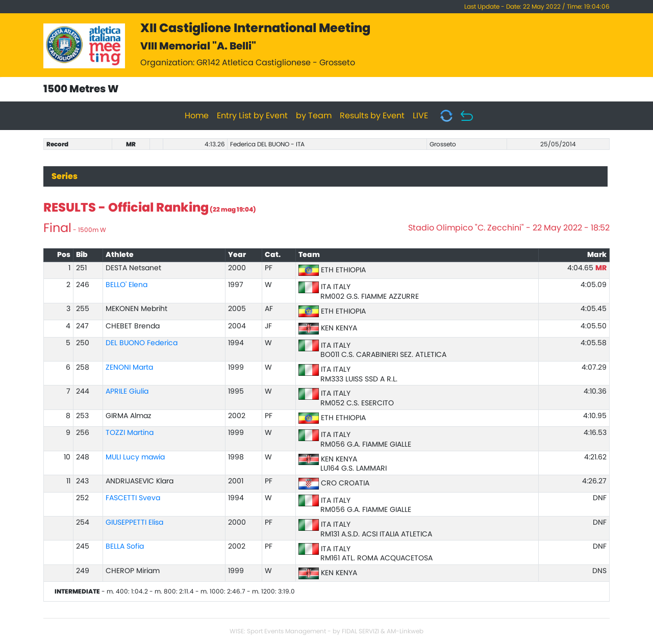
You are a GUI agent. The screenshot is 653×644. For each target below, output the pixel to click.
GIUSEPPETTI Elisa (134, 523)
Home (197, 116)
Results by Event (372, 116)
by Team (314, 116)
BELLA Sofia (125, 547)
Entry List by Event (252, 116)
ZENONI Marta (129, 368)
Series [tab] (65, 176)
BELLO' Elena (127, 285)
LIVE (420, 116)
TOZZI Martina (130, 433)
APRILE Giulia (127, 392)
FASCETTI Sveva (133, 498)
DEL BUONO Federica (142, 343)
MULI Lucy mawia (135, 457)
